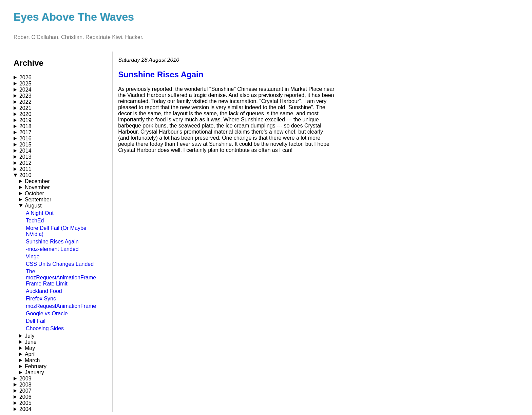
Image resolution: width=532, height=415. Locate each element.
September (38, 200)
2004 (25, 409)
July (30, 336)
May (30, 348)
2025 (25, 84)
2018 (25, 126)
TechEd (35, 221)
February (36, 366)
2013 (25, 157)
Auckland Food (44, 291)
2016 (25, 139)
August (33, 206)
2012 (25, 163)
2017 (25, 132)
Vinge (33, 256)
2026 (25, 77)
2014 (25, 151)
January (34, 372)
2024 (25, 90)
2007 (25, 391)
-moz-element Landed (52, 249)
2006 (25, 397)
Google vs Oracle (47, 313)
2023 (25, 96)
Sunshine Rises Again (52, 242)
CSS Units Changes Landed (60, 264)
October (34, 193)
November (37, 187)
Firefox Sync (41, 299)
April (30, 354)
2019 (25, 120)
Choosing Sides (45, 328)
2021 (25, 108)
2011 (25, 169)
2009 (25, 379)
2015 (25, 145)
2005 (25, 403)
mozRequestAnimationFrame (61, 306)
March (32, 360)
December (37, 181)
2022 (25, 102)
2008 (25, 385)
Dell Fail (36, 321)
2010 (25, 175)
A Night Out (40, 213)
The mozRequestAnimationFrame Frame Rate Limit (61, 278)
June (31, 342)
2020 (25, 114)
